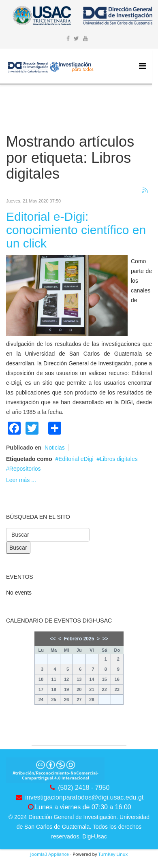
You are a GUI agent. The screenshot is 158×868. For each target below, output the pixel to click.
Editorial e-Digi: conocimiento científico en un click (76, 230)
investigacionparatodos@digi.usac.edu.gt (84, 797)
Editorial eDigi (76, 459)
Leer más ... (21, 480)
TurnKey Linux (113, 854)
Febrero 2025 (79, 639)
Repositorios (25, 469)
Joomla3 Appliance (50, 854)
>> (105, 639)
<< (53, 639)
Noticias (55, 448)
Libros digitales (118, 459)
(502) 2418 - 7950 (84, 788)
